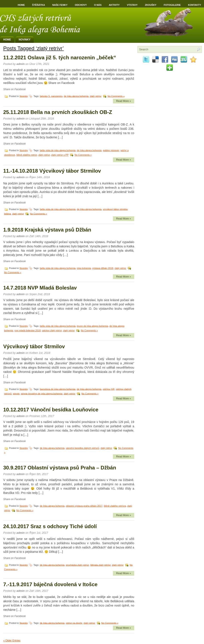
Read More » (124, 101)
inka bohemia (84, 268)
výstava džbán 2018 (103, 268)
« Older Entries (12, 641)
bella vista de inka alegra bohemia (58, 150)
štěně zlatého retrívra (115, 506)
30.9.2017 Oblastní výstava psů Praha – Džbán (60, 468)
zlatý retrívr (96, 96)
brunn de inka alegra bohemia (93, 326)
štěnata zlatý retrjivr (100, 565)
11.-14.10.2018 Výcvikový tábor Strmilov (52, 171)
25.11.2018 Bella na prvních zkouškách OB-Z (58, 112)
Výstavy (132, 5)
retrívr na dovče (74, 623)
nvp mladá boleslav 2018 (27, 330)
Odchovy (81, 5)
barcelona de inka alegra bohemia (58, 389)
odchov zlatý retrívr (52, 330)
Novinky (25, 40)
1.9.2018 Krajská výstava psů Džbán (47, 230)
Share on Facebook (14, 89)
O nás (98, 5)
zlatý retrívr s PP (60, 155)
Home (21, 5)
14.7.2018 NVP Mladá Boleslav (40, 288)
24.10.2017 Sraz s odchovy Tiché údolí (50, 526)
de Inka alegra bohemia (76, 96)
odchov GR (109, 389)
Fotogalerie (172, 5)
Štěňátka (39, 5)
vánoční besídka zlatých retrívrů (82, 448)
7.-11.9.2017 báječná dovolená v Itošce (50, 584)
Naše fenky (60, 5)
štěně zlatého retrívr (27, 155)
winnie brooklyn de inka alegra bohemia (42, 393)
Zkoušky (151, 5)
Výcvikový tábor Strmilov (34, 346)
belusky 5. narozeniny (51, 96)
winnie (16, 393)
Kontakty (195, 5)
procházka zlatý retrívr (77, 565)
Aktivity (114, 5)
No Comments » (116, 96)
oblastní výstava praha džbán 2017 (84, 506)
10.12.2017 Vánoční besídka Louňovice (51, 410)
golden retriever (111, 150)
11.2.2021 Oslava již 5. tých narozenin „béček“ (60, 58)
